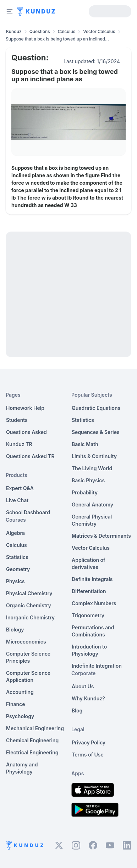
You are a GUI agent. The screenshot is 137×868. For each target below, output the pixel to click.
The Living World (92, 468)
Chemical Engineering (32, 740)
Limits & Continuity (94, 456)
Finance (16, 704)
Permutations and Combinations (93, 631)
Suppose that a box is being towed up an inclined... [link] (57, 39)
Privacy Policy (89, 742)
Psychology (20, 716)
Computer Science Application (28, 676)
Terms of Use (88, 755)
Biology (15, 630)
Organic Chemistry (29, 605)
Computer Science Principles (28, 657)
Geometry (18, 569)
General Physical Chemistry (92, 520)
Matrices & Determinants (101, 536)
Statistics (17, 557)
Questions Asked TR (30, 456)
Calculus (67, 31)
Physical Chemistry (29, 593)
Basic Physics (88, 480)
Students (17, 420)
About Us (83, 686)
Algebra (15, 533)
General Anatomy (92, 504)
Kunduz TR (19, 444)
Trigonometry (88, 615)
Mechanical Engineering (35, 728)
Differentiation (89, 591)
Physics (15, 581)
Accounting (20, 692)
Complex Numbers (94, 603)
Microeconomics (26, 642)
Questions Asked (26, 432)
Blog (77, 710)
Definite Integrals (92, 579)
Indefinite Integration (97, 666)
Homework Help (25, 408)
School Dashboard (28, 512)
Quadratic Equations (96, 408)
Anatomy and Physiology (22, 768)
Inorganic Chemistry (30, 617)
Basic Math (85, 444)
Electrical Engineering (32, 752)
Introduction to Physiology (89, 650)
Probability (85, 492)
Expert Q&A (20, 488)
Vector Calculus (99, 31)
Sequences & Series (96, 432)
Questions (40, 31)
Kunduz (14, 31)
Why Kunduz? (88, 698)
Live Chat (17, 500)
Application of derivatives (89, 563)
